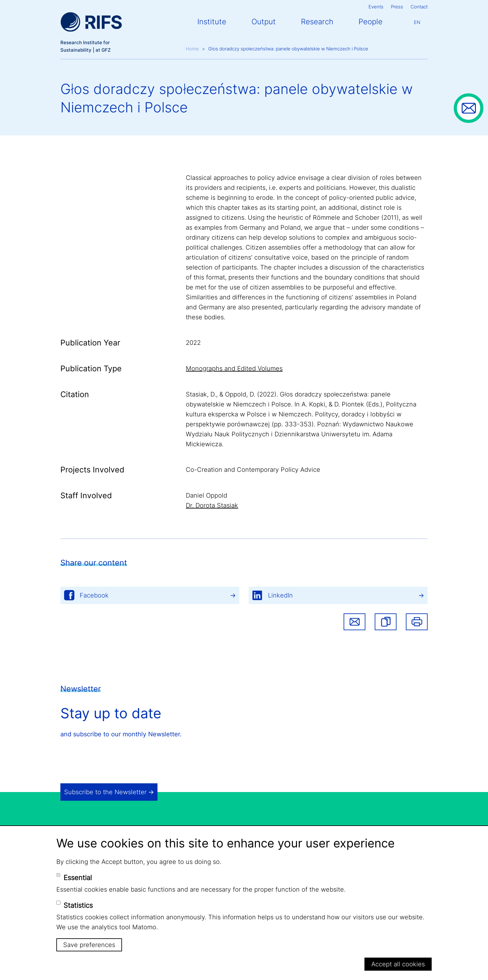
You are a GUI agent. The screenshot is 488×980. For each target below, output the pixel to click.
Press (397, 7)
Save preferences (89, 945)
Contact (419, 7)
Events (376, 7)
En (417, 22)
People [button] (371, 22)
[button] (386, 622)
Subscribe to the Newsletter (105, 792)
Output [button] (264, 22)
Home (192, 49)
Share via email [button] (354, 622)
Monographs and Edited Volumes (234, 368)
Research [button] (317, 22)
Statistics (78, 905)
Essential (78, 878)
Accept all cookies (398, 964)
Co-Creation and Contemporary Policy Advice (253, 470)
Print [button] (417, 622)
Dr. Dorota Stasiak (212, 505)
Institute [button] (212, 22)
